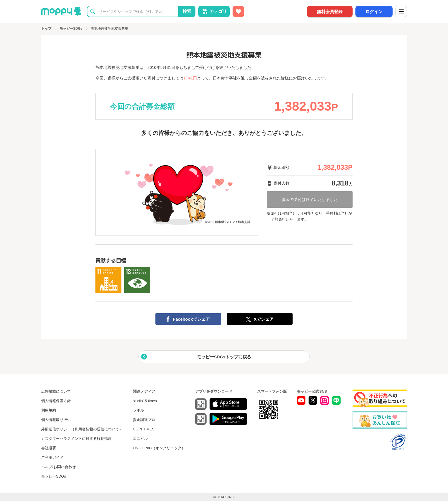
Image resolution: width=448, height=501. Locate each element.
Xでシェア (264, 319)
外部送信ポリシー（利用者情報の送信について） (82, 429)
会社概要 (49, 448)
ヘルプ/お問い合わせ (58, 467)
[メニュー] (401, 11)
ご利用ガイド (52, 457)
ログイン (374, 12)
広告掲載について (56, 391)
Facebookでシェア (191, 319)
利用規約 (49, 410)
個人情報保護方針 (56, 401)
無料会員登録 (330, 12)
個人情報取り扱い (56, 420)
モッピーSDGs (54, 476)
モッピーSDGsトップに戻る (224, 357)
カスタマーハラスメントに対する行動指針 (76, 439)
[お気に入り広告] (238, 11)
